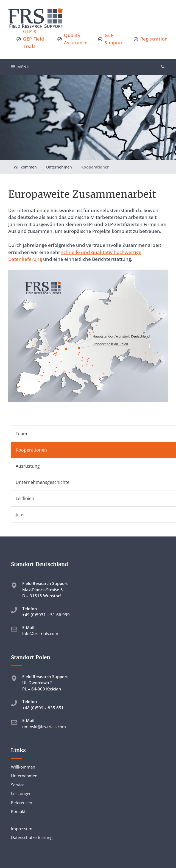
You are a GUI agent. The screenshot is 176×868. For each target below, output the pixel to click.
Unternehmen (59, 167)
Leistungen (21, 793)
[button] (163, 67)
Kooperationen (31, 450)
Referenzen (22, 803)
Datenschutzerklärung (32, 837)
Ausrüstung (28, 466)
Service (18, 785)
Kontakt (18, 811)
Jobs (20, 515)
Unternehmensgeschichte (43, 482)
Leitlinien (25, 498)
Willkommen (25, 167)
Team (21, 434)
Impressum (22, 829)
